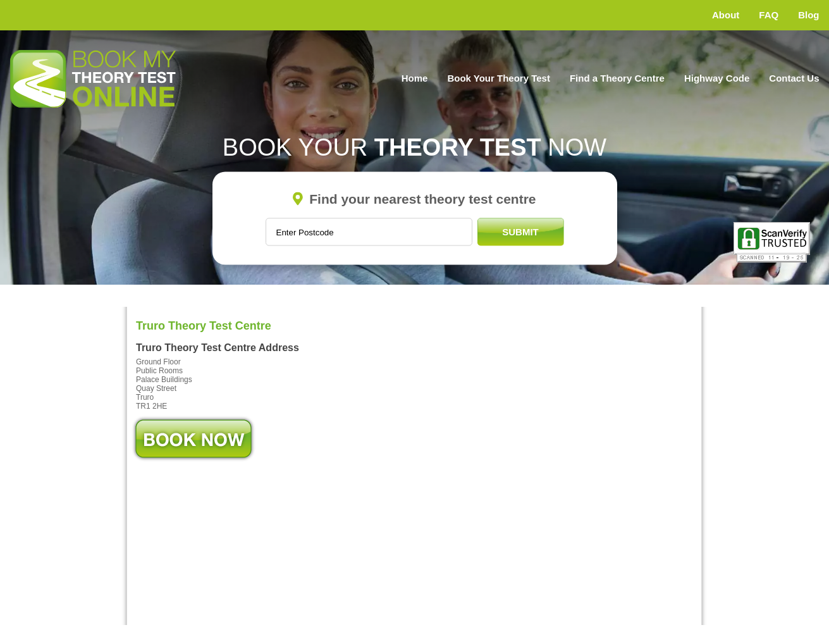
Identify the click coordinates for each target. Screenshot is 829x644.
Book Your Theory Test (499, 78)
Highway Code (717, 78)
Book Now (193, 439)
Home (415, 78)
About (726, 15)
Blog (808, 15)
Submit (520, 232)
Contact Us (794, 78)
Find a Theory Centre (617, 78)
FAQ (769, 15)
